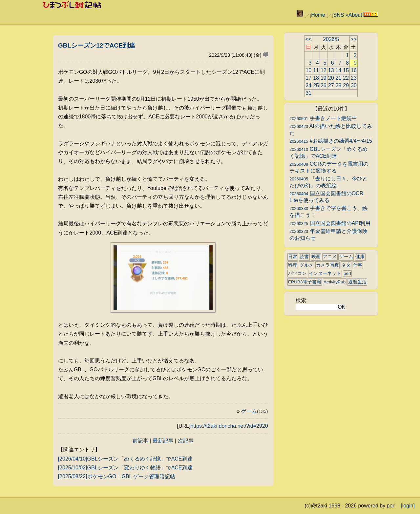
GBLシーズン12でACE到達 (97, 45)
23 (354, 78)
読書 (304, 257)
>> (354, 39)
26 (324, 85)
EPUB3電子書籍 (305, 282)
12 (324, 70)
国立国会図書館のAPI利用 (330, 223)
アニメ (330, 257)
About (355, 15)
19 (324, 78)
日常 (293, 257)
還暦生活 (357, 282)
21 (339, 78)
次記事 (186, 441)
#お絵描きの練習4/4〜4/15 (331, 141)
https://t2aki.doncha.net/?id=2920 (229, 426)
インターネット (325, 273)
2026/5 (331, 39)
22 (346, 78)
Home (318, 15)
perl (347, 273)
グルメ (306, 265)
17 (308, 78)
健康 (360, 257)
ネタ (346, 265)
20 (331, 78)
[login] (408, 506)
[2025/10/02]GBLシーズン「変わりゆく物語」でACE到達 (125, 468)
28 (339, 85)
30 (354, 85)
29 (346, 85)
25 (316, 85)
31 (308, 93)
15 (346, 70)
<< (308, 39)
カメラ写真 (327, 265)
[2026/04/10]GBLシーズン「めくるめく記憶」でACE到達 (125, 459)
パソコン (297, 273)
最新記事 (163, 441)
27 (331, 85)
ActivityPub (335, 282)
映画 (316, 257)
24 (308, 85)
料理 (293, 265)
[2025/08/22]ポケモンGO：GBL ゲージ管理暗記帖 (117, 476)
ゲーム (255, 411)
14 (339, 70)
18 (316, 78)
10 (308, 70)
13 (331, 70)
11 (316, 70)
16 (354, 70)
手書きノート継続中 (323, 118)
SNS (338, 15)
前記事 (140, 441)
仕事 (358, 265)
